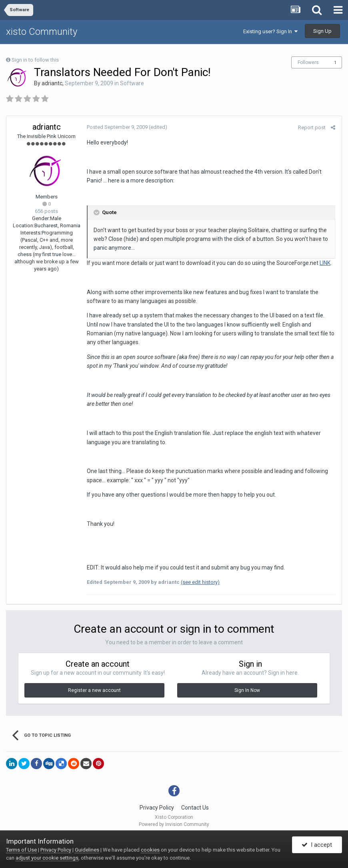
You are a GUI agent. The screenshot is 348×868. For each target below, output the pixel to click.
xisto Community (42, 32)
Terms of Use (21, 850)
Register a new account (94, 690)
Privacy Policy (157, 808)
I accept (317, 845)
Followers (308, 62)
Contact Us (195, 808)
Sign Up (322, 31)
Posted (117, 127)
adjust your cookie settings (47, 858)
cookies (150, 850)
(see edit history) (200, 582)
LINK (325, 263)
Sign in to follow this (35, 60)
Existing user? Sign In (270, 31)
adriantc (52, 83)
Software (132, 83)
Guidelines (87, 850)
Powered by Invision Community (174, 824)
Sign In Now (247, 690)
